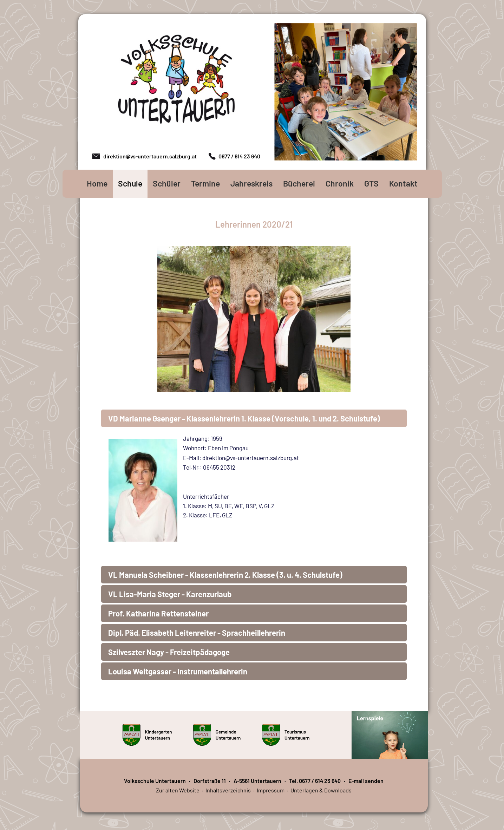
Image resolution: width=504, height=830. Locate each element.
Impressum (271, 790)
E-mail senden (366, 781)
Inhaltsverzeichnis (228, 790)
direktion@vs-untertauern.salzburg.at (150, 156)
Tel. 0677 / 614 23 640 (315, 781)
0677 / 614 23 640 (239, 156)
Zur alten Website (178, 790)
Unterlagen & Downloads (321, 790)
